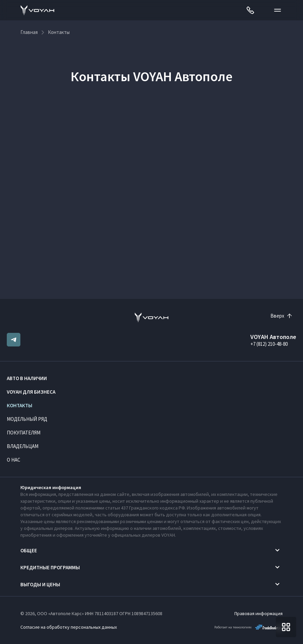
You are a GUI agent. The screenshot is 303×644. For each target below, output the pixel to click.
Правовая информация (259, 613)
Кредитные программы (50, 567)
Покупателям (24, 433)
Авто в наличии (27, 378)
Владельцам (23, 446)
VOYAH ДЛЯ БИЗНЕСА (31, 392)
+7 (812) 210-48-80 (269, 344)
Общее (29, 550)
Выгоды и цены (40, 584)
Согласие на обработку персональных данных (69, 627)
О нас (14, 460)
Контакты (20, 405)
